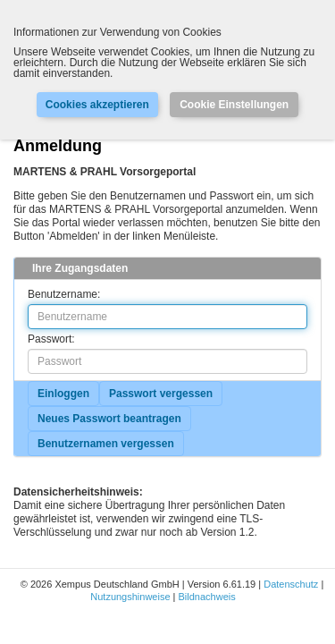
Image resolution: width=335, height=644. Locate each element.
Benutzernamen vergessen (106, 444)
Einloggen (63, 394)
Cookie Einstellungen (234, 105)
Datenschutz (291, 584)
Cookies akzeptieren (97, 105)
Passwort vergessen (161, 394)
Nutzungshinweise (130, 597)
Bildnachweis (207, 597)
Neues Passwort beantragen (109, 419)
